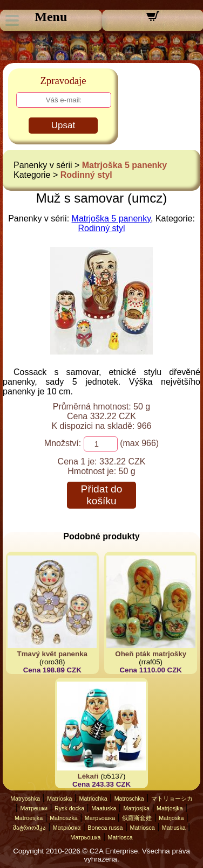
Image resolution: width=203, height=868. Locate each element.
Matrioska (59, 798)
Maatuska (104, 808)
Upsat (63, 125)
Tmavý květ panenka (52, 654)
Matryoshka (25, 798)
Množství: (63, 443)
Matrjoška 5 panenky (124, 165)
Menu (51, 17)
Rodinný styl (86, 175)
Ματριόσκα (67, 828)
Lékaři (88, 776)
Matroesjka (29, 818)
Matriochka (93, 798)
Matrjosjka (136, 808)
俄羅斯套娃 (137, 818)
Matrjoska (171, 818)
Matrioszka (64, 818)
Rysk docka (69, 808)
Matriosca (143, 828)
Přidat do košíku (102, 495)
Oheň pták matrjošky (151, 654)
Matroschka (129, 798)
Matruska (174, 828)
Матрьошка (100, 818)
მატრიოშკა (29, 828)
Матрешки (34, 808)
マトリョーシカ (172, 798)
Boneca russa (105, 828)
